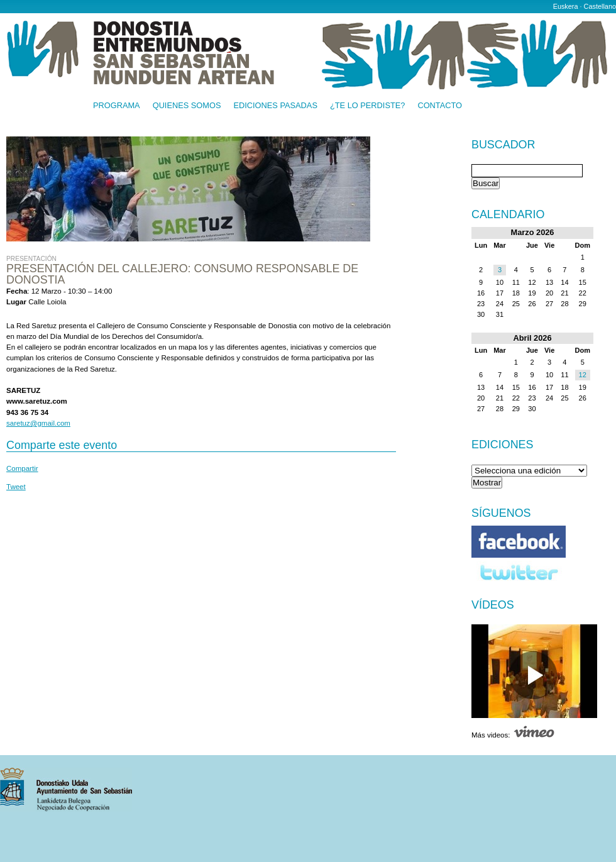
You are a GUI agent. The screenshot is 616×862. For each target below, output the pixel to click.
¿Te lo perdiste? (367, 106)
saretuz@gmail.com (38, 423)
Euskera (566, 6)
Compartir (22, 468)
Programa (117, 106)
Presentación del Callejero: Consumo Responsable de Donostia (182, 274)
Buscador (503, 145)
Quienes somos (187, 106)
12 (583, 375)
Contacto (440, 106)
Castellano (600, 6)
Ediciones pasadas (275, 106)
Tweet (16, 487)
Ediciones (503, 445)
